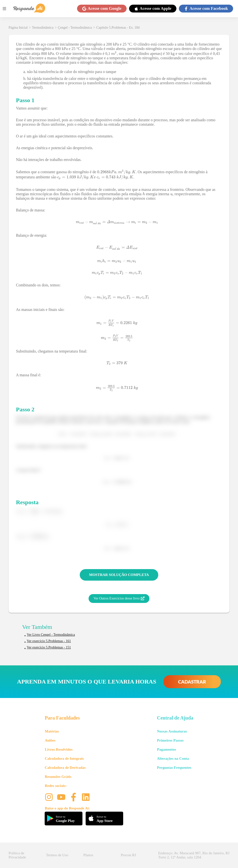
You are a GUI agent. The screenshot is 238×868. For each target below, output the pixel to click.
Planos (88, 855)
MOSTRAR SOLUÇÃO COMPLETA (119, 575)
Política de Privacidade (17, 855)
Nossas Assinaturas (172, 731)
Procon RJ (128, 855)
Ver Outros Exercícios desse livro (119, 599)
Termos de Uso (57, 855)
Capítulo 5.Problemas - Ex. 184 (118, 28)
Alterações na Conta (173, 758)
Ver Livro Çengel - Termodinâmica (51, 635)
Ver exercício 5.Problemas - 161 (49, 641)
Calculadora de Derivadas (65, 768)
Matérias (52, 731)
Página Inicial (18, 28)
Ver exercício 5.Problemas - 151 (49, 647)
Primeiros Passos (170, 740)
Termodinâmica (43, 28)
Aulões (50, 740)
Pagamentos (167, 749)
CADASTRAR (192, 682)
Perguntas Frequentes (174, 768)
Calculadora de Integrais (64, 758)
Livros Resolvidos (59, 749)
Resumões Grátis (58, 777)
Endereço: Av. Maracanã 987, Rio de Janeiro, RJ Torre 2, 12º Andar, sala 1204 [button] (194, 855)
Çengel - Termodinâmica (75, 28)
